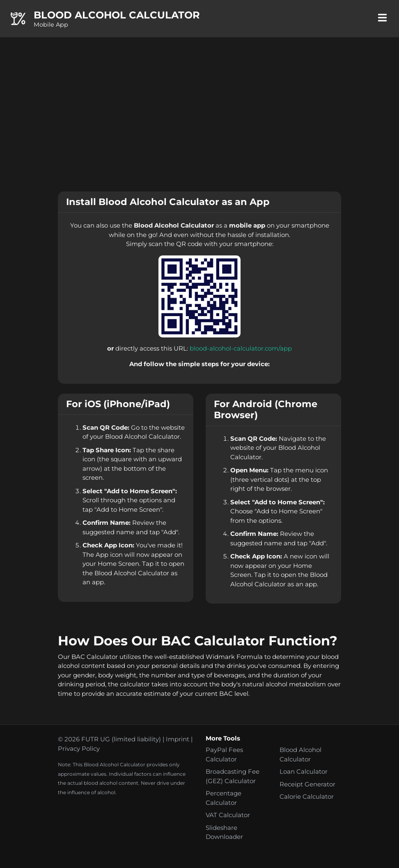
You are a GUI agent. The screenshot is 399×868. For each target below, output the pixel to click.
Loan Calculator (304, 771)
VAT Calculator (228, 815)
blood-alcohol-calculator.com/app (241, 348)
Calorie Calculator (307, 796)
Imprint (178, 739)
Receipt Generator (307, 784)
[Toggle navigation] (382, 18)
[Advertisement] (199, 114)
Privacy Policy (79, 748)
